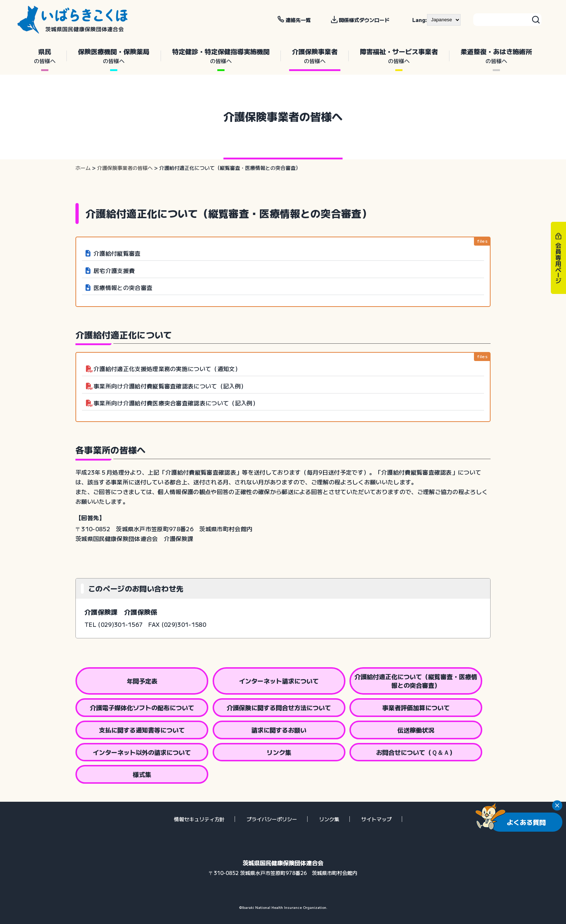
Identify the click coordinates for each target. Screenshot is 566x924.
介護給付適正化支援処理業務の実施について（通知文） (167, 369)
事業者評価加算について (416, 707)
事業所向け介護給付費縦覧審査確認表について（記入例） (170, 386)
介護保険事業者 (315, 56)
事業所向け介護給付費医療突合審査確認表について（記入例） (176, 403)
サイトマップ (376, 819)
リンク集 (279, 752)
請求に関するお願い (279, 730)
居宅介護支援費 (114, 270)
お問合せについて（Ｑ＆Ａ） (416, 752)
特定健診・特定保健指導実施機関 (221, 56)
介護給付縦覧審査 (117, 253)
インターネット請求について (279, 681)
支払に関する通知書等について (142, 730)
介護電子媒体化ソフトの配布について (142, 707)
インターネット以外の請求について (142, 752)
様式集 (142, 774)
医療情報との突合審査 (123, 287)
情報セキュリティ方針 (199, 819)
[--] (444, 20)
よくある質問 (526, 822)
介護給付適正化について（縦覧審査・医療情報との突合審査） (416, 681)
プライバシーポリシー (272, 819)
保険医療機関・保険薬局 (114, 56)
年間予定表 (142, 681)
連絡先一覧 (298, 20)
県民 (45, 56)
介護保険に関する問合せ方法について (279, 707)
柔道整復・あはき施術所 (496, 56)
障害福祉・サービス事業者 (399, 56)
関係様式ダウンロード (364, 20)
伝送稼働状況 (416, 730)
